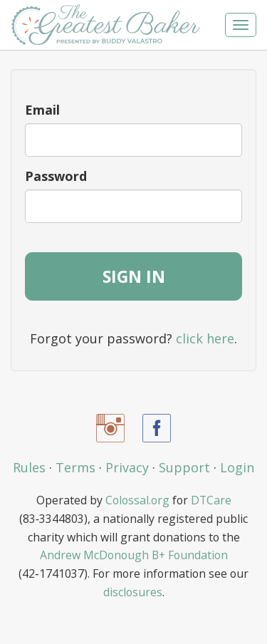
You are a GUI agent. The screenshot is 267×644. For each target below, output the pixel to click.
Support (184, 467)
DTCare (211, 500)
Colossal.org (137, 500)
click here (205, 338)
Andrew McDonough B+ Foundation (134, 555)
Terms (75, 467)
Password (56, 176)
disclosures (133, 592)
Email (42, 110)
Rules (29, 467)
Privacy (127, 467)
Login (237, 467)
